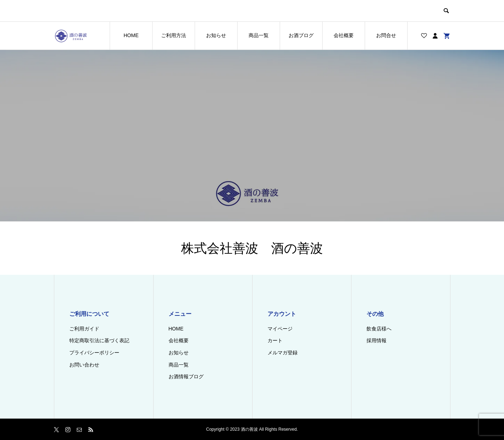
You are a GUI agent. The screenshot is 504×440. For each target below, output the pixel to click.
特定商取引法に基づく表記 (99, 340)
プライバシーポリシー (94, 353)
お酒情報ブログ (186, 376)
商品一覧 (259, 35)
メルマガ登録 (283, 353)
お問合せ (386, 35)
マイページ (280, 329)
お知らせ (216, 35)
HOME (131, 35)
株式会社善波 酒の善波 (252, 248)
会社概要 (344, 35)
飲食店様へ (379, 329)
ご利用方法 (174, 35)
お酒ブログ (301, 35)
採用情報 (376, 340)
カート (275, 340)
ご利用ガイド (84, 329)
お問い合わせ (84, 365)
